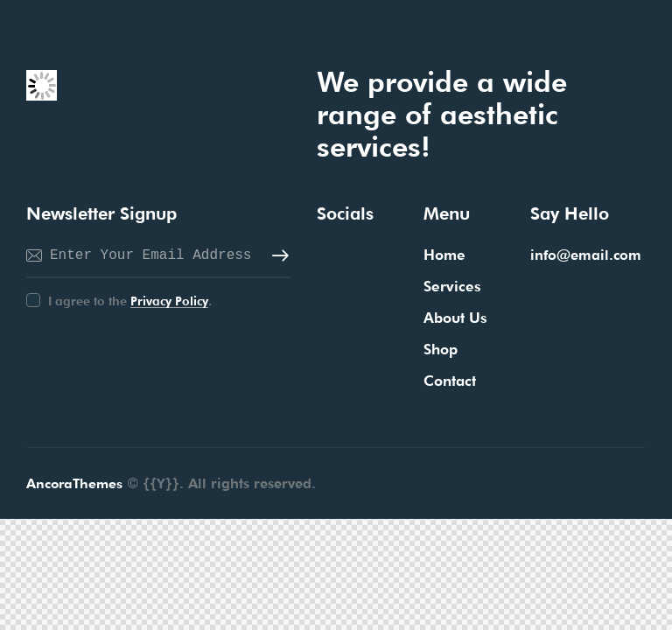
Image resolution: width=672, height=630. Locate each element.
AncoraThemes (76, 484)
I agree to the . (130, 301)
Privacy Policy (169, 301)
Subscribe (277, 256)
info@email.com (586, 255)
